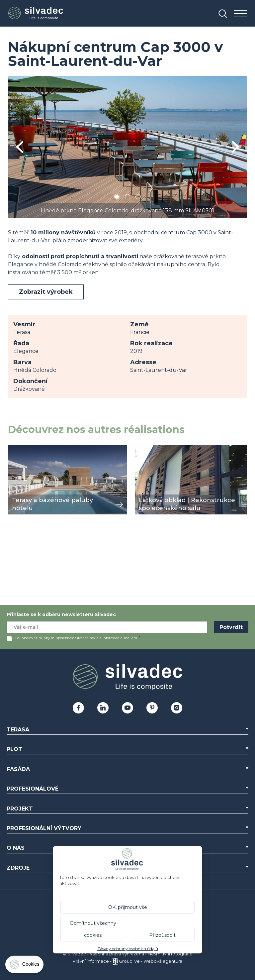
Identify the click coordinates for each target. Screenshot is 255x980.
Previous (20, 147)
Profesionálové (33, 789)
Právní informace (91, 961)
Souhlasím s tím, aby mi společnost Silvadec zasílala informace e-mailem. (77, 638)
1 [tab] (117, 198)
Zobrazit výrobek (46, 292)
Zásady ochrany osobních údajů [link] (128, 949)
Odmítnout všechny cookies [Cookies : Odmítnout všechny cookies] (93, 929)
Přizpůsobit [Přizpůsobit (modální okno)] (162, 935)
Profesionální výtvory (44, 828)
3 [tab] (138, 198)
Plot (14, 749)
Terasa (18, 730)
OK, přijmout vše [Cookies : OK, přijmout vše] (128, 907)
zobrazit (19, 449)
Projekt (20, 809)
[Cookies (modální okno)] (25, 966)
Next (235, 147)
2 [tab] (127, 198)
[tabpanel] (127, 147)
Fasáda (18, 769)
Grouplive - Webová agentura (151, 961)
